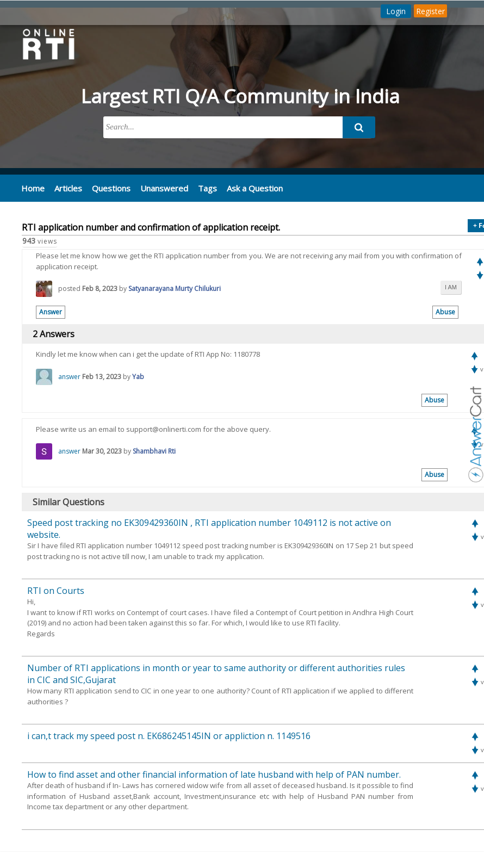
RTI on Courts (56, 590)
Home (32, 188)
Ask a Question (247, 188)
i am (451, 287)
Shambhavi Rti (154, 451)
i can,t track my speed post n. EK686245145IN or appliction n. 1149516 (169, 735)
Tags (201, 188)
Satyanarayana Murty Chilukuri (175, 288)
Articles (67, 188)
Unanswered (159, 188)
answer (69, 376)
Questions (108, 188)
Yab (138, 376)
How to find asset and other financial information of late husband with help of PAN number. (214, 774)
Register (430, 11)
